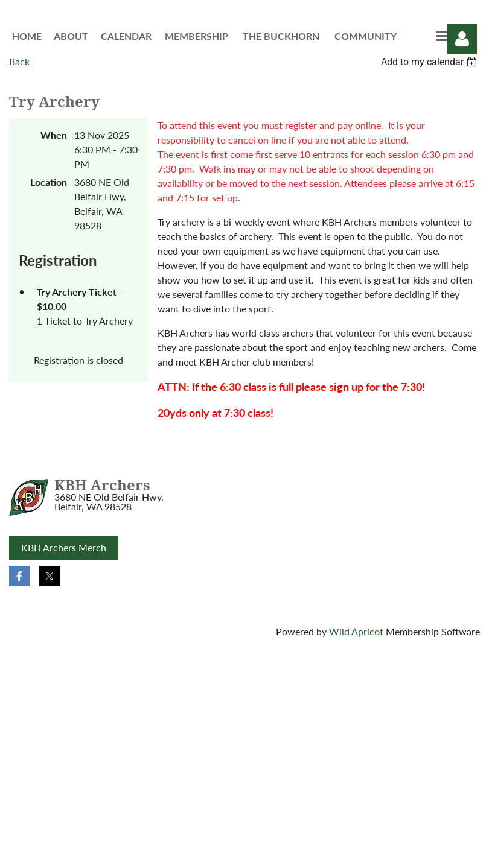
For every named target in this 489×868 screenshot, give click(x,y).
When (54, 135)
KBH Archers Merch (64, 547)
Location (49, 182)
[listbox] (430, 62)
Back (19, 61)
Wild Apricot (356, 631)
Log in (462, 39)
